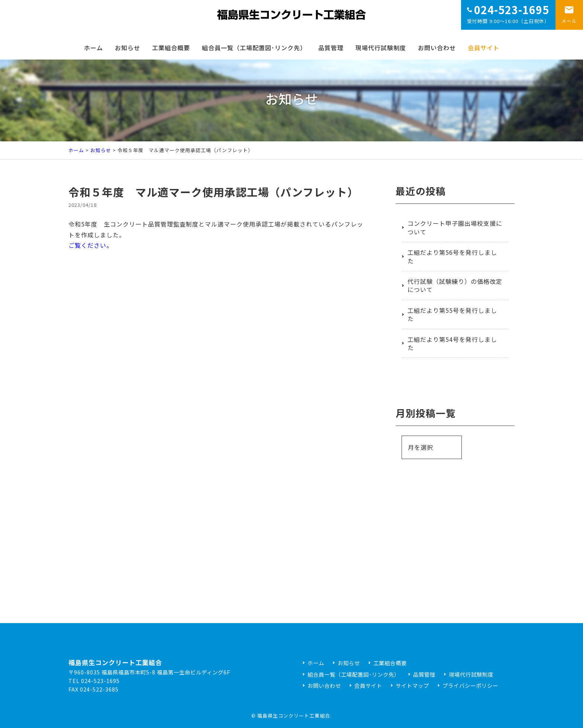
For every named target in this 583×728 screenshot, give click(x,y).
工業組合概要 (171, 48)
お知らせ (128, 48)
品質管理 (331, 48)
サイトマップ (412, 685)
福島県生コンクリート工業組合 (294, 716)
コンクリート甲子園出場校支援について (455, 227)
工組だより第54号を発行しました (452, 343)
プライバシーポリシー (470, 685)
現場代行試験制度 (381, 48)
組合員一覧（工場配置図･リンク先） (254, 48)
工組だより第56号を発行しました (452, 256)
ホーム (94, 48)
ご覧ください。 (91, 245)
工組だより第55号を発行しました (452, 314)
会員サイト (484, 48)
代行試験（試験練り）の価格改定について (455, 285)
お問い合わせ (437, 48)
